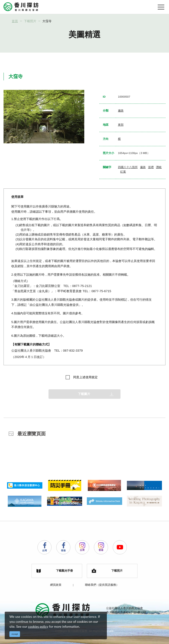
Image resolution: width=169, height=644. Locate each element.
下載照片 (30, 21)
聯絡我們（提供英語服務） (102, 585)
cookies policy (38, 626)
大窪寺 (47, 21)
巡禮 (151, 167)
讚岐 (159, 167)
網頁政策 (56, 585)
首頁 (15, 21)
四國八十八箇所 (128, 167)
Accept (15, 634)
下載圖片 (84, 394)
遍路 (121, 110)
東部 (121, 125)
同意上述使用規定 (85, 377)
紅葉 (123, 172)
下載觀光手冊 (55, 571)
